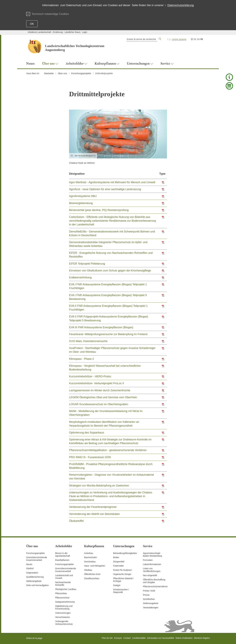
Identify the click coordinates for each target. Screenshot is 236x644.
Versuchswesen (62, 617)
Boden (116, 557)
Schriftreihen (149, 599)
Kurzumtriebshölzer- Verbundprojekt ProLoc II (96, 383)
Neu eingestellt (150, 575)
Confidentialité (139, 638)
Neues (29, 564)
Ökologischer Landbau (66, 589)
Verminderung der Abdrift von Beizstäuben (94, 514)
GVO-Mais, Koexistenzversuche (88, 341)
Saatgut (117, 585)
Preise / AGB (149, 591)
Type (162, 174)
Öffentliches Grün (92, 574)
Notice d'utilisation (184, 638)
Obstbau (88, 570)
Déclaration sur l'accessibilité (161, 638)
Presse (146, 595)
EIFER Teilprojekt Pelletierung (87, 264)
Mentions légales (202, 638)
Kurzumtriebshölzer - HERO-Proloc (90, 376)
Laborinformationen (152, 564)
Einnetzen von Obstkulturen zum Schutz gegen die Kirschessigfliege (110, 271)
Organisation (32, 573)
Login (85, 32)
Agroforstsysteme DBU (83, 196)
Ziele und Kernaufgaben (37, 585)
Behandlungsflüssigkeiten (125, 553)
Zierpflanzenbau (92, 578)
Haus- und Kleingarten (95, 566)
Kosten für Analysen (122, 570)
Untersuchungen (63, 613)
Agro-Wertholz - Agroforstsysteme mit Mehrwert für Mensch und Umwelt (112, 182)
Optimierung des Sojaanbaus (87, 433)
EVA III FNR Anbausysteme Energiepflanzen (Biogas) (101, 327)
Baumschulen (91, 557)
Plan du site (107, 638)
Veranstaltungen (151, 608)
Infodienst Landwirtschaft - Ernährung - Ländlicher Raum (54, 32)
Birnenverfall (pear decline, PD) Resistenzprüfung (99, 210)
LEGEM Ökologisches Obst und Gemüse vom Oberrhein (103, 397)
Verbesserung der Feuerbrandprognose (93, 507)
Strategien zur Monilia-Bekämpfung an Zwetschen (99, 486)
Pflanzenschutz (62, 598)
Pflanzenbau (61, 593)
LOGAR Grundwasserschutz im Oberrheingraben (99, 404)
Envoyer (118, 638)
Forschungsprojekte (35, 553)
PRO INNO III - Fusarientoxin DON (90, 457)
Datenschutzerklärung (181, 5)
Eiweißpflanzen (62, 560)
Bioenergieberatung (81, 203)
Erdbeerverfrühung (80, 277)
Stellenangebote (34, 581)
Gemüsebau (90, 562)
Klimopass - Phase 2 (82, 359)
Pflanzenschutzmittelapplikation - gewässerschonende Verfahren (108, 450)
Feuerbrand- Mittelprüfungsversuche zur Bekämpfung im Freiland (108, 334)
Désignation (77, 174)
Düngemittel (119, 562)
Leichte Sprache (179, 39)
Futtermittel (118, 566)
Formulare (148, 560)
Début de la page (34, 638)
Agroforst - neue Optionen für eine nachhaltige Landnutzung (105, 189)
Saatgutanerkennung (65, 602)
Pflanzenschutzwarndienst (155, 586)
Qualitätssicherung (35, 577)
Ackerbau (89, 553)
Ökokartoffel (76, 521)
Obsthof (30, 568)
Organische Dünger (122, 574)
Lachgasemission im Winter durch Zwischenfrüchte (100, 390)
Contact (127, 638)
